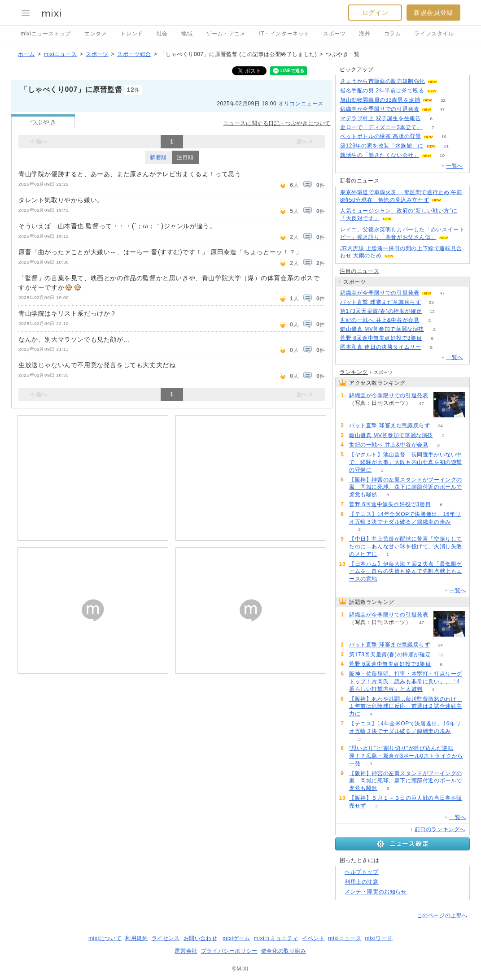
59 (448, 81)
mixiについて (105, 938)
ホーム (26, 54)
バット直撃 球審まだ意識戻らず (380, 302)
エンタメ (96, 34)
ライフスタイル (434, 34)
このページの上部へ (442, 915)
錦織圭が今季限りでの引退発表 (380, 109)
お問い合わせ (201, 938)
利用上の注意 (362, 882)
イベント (313, 938)
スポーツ (334, 34)
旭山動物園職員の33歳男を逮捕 (380, 100)
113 (447, 91)
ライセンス (166, 938)
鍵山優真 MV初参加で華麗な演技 (382, 329)
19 (444, 137)
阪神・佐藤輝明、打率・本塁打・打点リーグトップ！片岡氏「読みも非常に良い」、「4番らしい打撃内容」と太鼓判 (406, 681)
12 (432, 311)
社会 (162, 34)
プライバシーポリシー (229, 951)
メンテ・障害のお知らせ (376, 892)
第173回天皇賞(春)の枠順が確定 (381, 311)
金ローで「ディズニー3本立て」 (381, 127)
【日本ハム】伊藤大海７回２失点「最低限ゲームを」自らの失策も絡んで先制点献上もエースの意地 (406, 572)
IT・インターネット (284, 34)
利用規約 (136, 938)
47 (442, 109)
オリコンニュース (301, 104)
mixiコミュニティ (276, 938)
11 (446, 146)
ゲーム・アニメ (226, 34)
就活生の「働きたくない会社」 (380, 155)
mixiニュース (60, 54)
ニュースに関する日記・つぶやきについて (277, 123)
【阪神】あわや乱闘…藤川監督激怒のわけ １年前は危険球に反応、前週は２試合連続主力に (406, 707)
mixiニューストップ (46, 34)
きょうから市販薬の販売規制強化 (383, 81)
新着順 (158, 157)
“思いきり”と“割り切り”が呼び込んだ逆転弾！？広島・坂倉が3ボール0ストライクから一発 (406, 756)
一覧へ (455, 166)
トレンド (131, 34)
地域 (187, 34)
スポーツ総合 (134, 54)
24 (431, 302)
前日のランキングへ (440, 829)
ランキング (354, 372)
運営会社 (186, 951)
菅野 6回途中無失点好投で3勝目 (381, 338)
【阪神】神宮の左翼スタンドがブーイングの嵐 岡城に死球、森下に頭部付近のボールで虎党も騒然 (406, 487)
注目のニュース (359, 271)
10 (442, 155)
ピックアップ (357, 69)
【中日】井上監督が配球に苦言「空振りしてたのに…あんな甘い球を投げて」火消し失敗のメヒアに (406, 546)
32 (443, 100)
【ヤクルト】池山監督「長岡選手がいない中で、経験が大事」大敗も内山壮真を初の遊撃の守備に (406, 462)
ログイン (375, 13)
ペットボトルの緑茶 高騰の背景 (380, 136)
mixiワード (379, 938)
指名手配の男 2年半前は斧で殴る (382, 91)
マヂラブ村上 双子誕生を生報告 (380, 118)
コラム (393, 34)
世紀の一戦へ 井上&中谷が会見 (380, 320)
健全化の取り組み (284, 951)
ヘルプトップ (362, 872)
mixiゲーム (236, 938)
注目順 (185, 157)
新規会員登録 (433, 13)
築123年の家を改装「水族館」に (382, 146)
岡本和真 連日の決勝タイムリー (380, 347)
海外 (365, 34)
